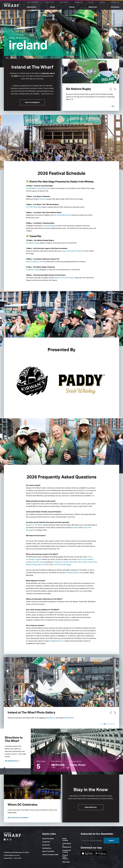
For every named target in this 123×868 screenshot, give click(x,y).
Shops (53, 7)
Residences (78, 2)
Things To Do (49, 2)
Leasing (102, 2)
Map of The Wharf (48, 851)
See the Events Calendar (18, 818)
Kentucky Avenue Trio (34, 262)
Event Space (64, 2)
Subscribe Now (91, 807)
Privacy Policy (8, 858)
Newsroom (46, 845)
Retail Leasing (65, 839)
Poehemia (42, 199)
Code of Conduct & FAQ (50, 855)
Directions (115, 7)
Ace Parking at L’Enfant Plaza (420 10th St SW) (69, 562)
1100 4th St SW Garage (62, 564)
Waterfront (93, 7)
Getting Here (47, 848)
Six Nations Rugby (33, 243)
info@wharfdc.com (57, 641)
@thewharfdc (50, 718)
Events (72, 7)
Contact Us (115, 2)
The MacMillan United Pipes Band (39, 188)
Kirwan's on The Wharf (34, 525)
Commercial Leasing (67, 851)
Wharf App (66, 862)
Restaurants (31, 7)
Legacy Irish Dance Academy (72, 251)
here (52, 94)
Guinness (75, 527)
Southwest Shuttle (72, 573)
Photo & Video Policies (65, 857)
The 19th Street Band (34, 207)
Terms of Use (18, 858)
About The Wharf (33, 2)
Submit (111, 841)
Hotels (91, 2)
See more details (12, 761)
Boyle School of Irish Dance (64, 278)
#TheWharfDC (69, 718)
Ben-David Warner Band (62, 215)
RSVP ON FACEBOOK (32, 102)
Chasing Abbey (49, 226)
